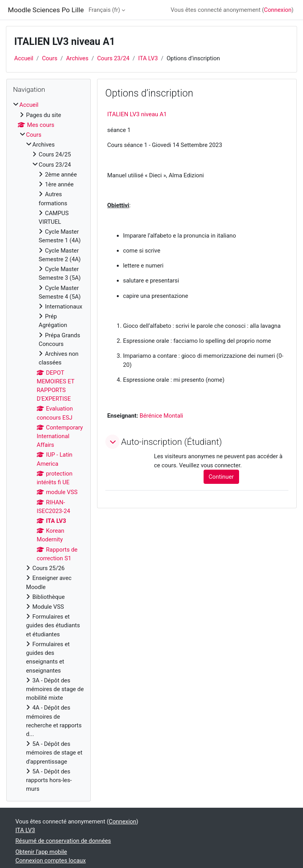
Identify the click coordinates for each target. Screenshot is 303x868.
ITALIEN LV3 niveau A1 (137, 114)
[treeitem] (49, 447)
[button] (112, 442)
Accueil (24, 58)
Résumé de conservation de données (63, 841)
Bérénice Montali (161, 416)
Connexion (278, 10)
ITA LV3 (148, 58)
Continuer (221, 477)
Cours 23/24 (113, 58)
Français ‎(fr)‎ (104, 10)
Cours (50, 58)
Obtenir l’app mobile (41, 852)
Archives (77, 58)
